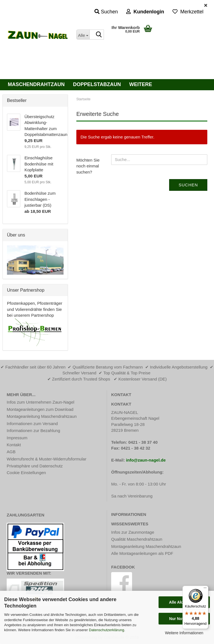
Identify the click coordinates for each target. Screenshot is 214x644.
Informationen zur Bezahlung (33, 430)
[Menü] (205, 589)
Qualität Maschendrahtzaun (137, 539)
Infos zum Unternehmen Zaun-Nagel (41, 402)
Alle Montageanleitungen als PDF (142, 553)
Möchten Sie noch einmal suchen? (88, 166)
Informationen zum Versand (32, 424)
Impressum (17, 438)
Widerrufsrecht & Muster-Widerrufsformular (47, 459)
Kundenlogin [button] (145, 12)
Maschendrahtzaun (36, 84)
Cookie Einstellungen (26, 473)
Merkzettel (188, 12)
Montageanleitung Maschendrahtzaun (42, 416)
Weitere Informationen (184, 633)
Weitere (141, 84)
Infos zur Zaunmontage (133, 532)
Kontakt (14, 445)
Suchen (188, 185)
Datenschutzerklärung (106, 630)
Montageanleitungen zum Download (40, 409)
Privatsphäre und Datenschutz (35, 466)
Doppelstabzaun (97, 84)
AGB (11, 452)
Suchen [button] (106, 12)
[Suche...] (83, 35)
